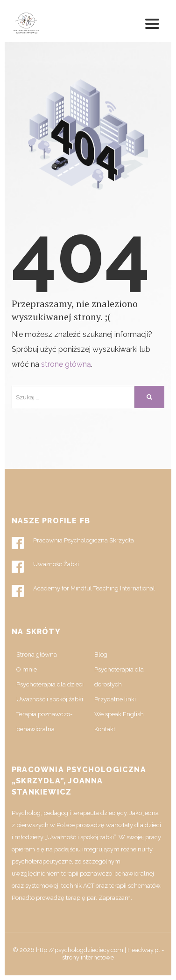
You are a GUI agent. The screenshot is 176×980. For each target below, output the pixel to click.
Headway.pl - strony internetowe (113, 954)
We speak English (119, 714)
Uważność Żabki (45, 567)
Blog (101, 654)
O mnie (27, 669)
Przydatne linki (115, 699)
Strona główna (37, 654)
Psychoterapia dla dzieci (50, 684)
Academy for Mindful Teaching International (83, 591)
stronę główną (66, 364)
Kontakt (105, 729)
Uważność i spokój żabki (50, 699)
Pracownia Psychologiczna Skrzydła (73, 543)
